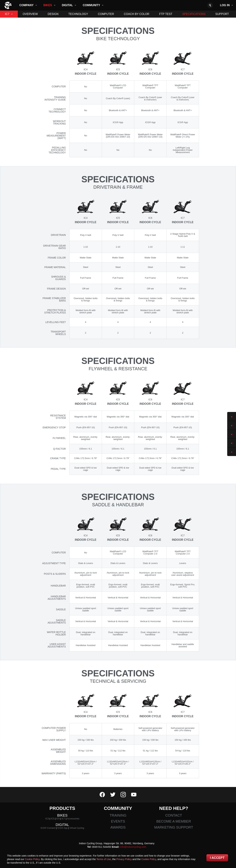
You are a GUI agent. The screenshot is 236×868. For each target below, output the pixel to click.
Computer (106, 14)
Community (91, 5)
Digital (67, 5)
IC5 (52, 819)
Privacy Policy (124, 859)
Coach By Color (137, 14)
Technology (78, 14)
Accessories (73, 819)
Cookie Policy (32, 859)
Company (26, 5)
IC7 (7, 14)
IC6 (58, 819)
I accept (217, 858)
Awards (118, 827)
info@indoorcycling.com (133, 847)
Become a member (174, 821)
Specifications (194, 14)
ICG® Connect (48, 828)
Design (53, 14)
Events (118, 821)
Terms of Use (104, 859)
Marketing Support (174, 827)
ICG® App (63, 828)
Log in (225, 5)
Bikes (48, 5)
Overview (30, 14)
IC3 (47, 819)
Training (118, 815)
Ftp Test (166, 14)
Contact (174, 815)
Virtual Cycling (77, 828)
